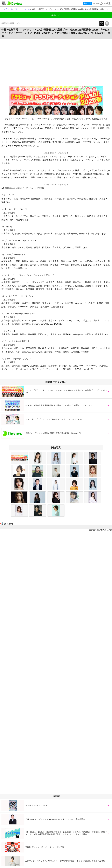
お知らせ (87, 3)
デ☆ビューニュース (22, 9)
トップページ (7, 9)
